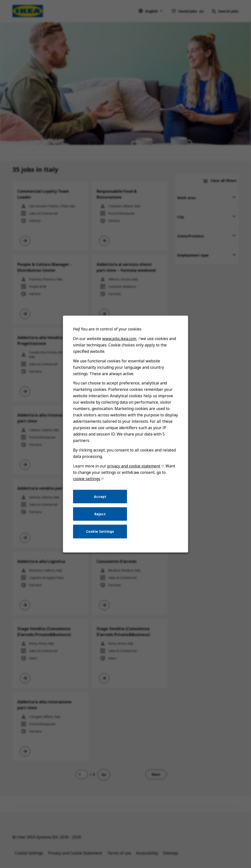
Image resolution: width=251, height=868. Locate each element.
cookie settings (87, 479)
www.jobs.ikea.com (120, 339)
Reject (100, 514)
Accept (100, 496)
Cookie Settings (100, 531)
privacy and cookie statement (134, 466)
